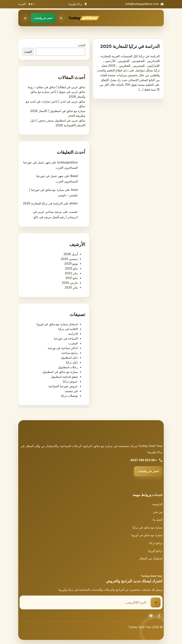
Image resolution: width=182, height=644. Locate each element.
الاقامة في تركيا (68, 329)
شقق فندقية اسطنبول (64, 377)
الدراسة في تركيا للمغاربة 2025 (130, 46)
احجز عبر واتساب (148, 471)
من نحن (158, 512)
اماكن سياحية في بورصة (63, 348)
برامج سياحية (70, 353)
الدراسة (73, 334)
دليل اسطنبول (69, 357)
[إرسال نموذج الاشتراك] (156, 602)
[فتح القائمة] (25, 18)
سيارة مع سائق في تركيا (147, 527)
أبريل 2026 (71, 254)
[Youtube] (151, 616)
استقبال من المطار (151, 558)
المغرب (73, 343)
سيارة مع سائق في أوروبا (147, 535)
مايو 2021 (72, 278)
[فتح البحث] (61, 18)
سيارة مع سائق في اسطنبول (60, 372)
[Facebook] (159, 616)
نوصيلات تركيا (69, 396)
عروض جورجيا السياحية (63, 386)
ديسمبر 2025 (69, 259)
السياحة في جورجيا (66, 338)
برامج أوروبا (155, 551)
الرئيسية (157, 504)
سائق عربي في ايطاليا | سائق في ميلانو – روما (57, 87)
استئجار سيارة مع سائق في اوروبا (57, 324)
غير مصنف (71, 391)
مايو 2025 (71, 268)
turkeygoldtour (68, 162)
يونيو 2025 (71, 263)
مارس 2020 (70, 283)
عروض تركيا (70, 381)
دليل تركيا (72, 362)
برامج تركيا (156, 543)
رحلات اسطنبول (68, 367)
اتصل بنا (158, 520)
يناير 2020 (71, 287)
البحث (82, 45)
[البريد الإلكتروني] (85, 602)
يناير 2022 (71, 273)
